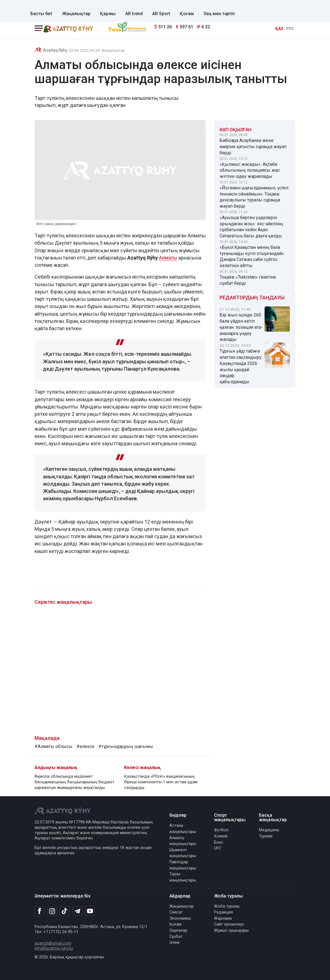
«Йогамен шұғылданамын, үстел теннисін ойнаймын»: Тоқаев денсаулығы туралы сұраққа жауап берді (254, 197)
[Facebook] (39, 911)
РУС (290, 29)
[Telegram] (77, 911)
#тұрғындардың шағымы (126, 746)
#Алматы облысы (54, 746)
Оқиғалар (178, 930)
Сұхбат (176, 937)
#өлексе (85, 746)
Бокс (219, 842)
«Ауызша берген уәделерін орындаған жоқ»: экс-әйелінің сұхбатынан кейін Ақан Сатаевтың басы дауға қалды (251, 227)
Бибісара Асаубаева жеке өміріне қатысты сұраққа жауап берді (253, 147)
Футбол (221, 830)
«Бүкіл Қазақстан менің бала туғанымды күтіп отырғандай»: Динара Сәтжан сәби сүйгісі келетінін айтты (252, 256)
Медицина (269, 830)
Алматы (168, 258)
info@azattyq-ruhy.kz (54, 948)
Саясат (176, 912)
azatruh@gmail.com (53, 943)
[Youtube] (90, 911)
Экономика (180, 918)
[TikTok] (65, 911)
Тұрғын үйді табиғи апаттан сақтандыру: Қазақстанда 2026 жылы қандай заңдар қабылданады (241, 366)
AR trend (134, 14)
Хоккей (221, 836)
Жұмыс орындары (231, 930)
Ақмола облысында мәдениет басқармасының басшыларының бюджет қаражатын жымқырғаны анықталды (74, 782)
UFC (218, 848)
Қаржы (108, 14)
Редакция (223, 912)
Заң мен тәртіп (219, 14)
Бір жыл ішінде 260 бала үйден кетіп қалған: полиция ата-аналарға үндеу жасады (241, 327)
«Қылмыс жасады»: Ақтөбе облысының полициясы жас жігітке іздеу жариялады (250, 170)
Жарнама (223, 918)
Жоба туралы (227, 906)
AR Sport (161, 14)
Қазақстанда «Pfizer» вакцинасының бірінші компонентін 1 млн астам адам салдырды (161, 782)
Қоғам (187, 14)
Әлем (174, 943)
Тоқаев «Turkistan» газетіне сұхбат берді (248, 280)
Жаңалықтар (76, 14)
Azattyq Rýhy (55, 50)
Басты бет (41, 14)
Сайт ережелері (229, 924)
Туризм (266, 836)
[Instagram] (52, 911)
